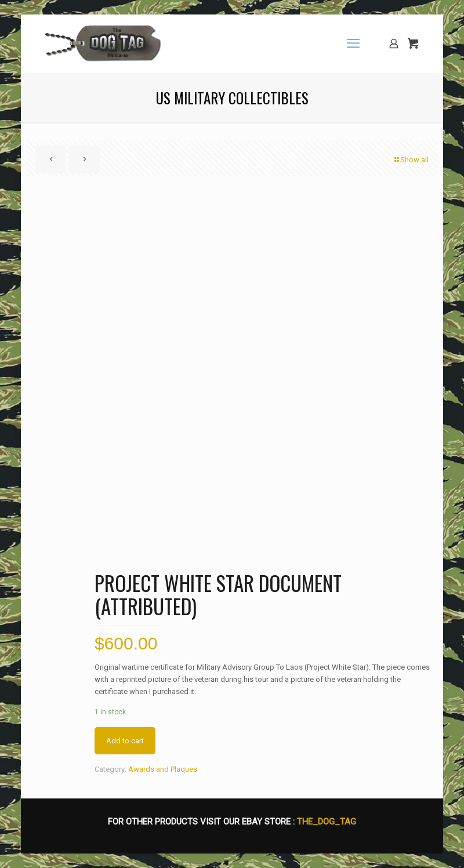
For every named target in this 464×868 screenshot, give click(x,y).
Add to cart (125, 741)
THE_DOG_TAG (327, 822)
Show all (411, 160)
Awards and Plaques (163, 769)
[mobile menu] (353, 43)
